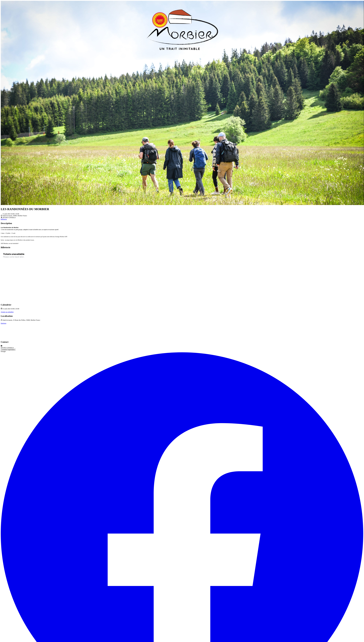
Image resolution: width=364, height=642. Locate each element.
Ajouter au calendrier (7, 312)
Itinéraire (4, 323)
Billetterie (4, 219)
